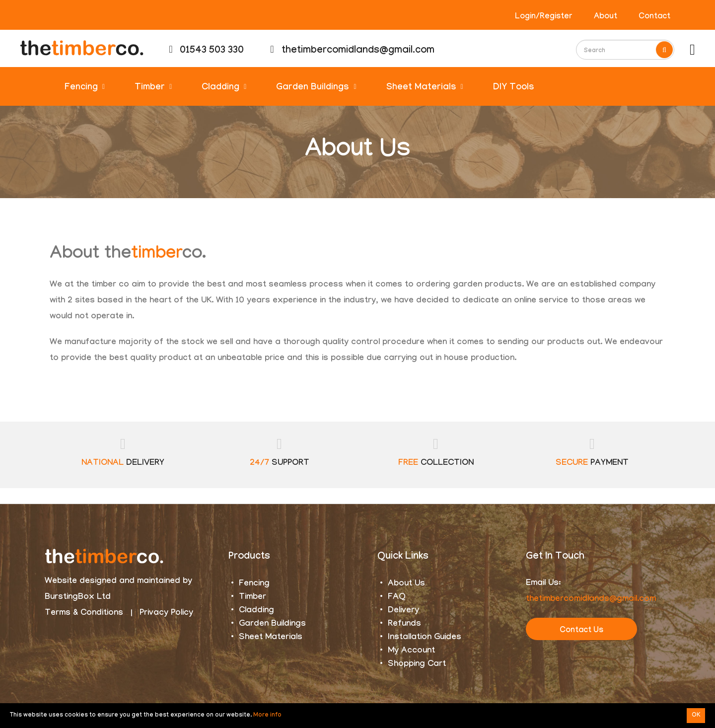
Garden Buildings (316, 88)
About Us (406, 584)
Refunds (404, 624)
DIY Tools (514, 88)
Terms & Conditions (84, 614)
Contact (654, 17)
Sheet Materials (425, 88)
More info (267, 716)
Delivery (403, 611)
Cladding (224, 88)
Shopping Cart (417, 665)
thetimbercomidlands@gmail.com (352, 51)
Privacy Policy (166, 614)
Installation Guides (425, 638)
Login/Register (544, 17)
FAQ (397, 598)
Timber (153, 88)
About (606, 17)
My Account (411, 651)
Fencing (85, 88)
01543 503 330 (206, 51)
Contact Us (581, 631)
